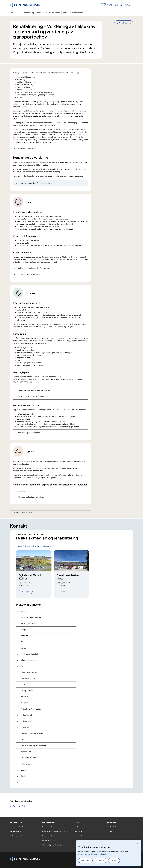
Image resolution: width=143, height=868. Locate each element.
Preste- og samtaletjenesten (32, 733)
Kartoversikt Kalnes (28, 678)
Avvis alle (100, 860)
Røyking (24, 739)
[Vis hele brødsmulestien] (20, 13)
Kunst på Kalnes (27, 691)
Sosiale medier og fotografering (33, 745)
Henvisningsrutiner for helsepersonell (36, 183)
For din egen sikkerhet (29, 654)
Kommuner (22, 491)
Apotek (24, 611)
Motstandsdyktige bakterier (29, 274)
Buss (22, 642)
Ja (14, 806)
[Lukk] (138, 843)
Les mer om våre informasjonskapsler (93, 854)
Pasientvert (25, 727)
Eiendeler (24, 648)
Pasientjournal (26, 715)
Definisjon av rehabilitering (28, 148)
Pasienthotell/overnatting (31, 709)
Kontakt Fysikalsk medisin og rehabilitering (33, 546)
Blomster (24, 636)
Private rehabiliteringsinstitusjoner (31, 497)
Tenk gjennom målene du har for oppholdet (34, 268)
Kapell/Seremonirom (29, 672)
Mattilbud (24, 697)
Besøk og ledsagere (29, 623)
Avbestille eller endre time (31, 617)
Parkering (24, 703)
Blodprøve (25, 629)
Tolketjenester (26, 764)
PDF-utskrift (126, 23)
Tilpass (114, 860)
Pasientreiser (26, 721)
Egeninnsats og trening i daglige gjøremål (34, 390)
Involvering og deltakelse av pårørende (33, 396)
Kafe (22, 666)
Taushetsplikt (26, 752)
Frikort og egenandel (29, 660)
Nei (23, 806)
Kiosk (23, 684)
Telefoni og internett (28, 758)
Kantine (24, 776)
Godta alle (85, 860)
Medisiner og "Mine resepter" (29, 433)
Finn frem (26, 592)
